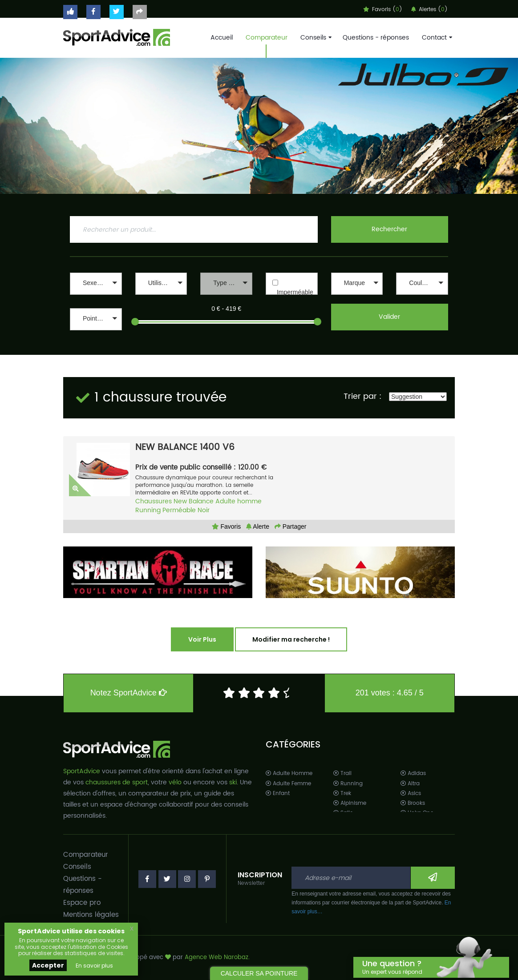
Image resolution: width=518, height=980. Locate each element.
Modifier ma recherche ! (291, 639)
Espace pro (82, 903)
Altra (410, 784)
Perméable (179, 510)
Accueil (222, 38)
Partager (291, 526)
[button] (96, 284)
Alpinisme (350, 803)
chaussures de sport (117, 782)
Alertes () (429, 10)
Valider (389, 317)
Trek (342, 793)
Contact (436, 38)
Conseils (315, 38)
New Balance (194, 501)
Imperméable (295, 292)
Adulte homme (239, 501)
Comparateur (267, 38)
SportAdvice (82, 771)
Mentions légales (91, 915)
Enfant (278, 793)
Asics (411, 793)
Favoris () (383, 10)
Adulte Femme (288, 784)
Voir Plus (202, 639)
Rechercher (389, 229)
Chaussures (154, 501)
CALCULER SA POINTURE (259, 973)
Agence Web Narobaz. (217, 958)
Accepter (48, 965)
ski (233, 782)
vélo (175, 782)
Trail (342, 773)
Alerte (258, 526)
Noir (204, 510)
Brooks (413, 803)
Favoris (227, 526)
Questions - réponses (376, 38)
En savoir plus (94, 966)
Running (148, 510)
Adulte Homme (289, 773)
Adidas (413, 773)
